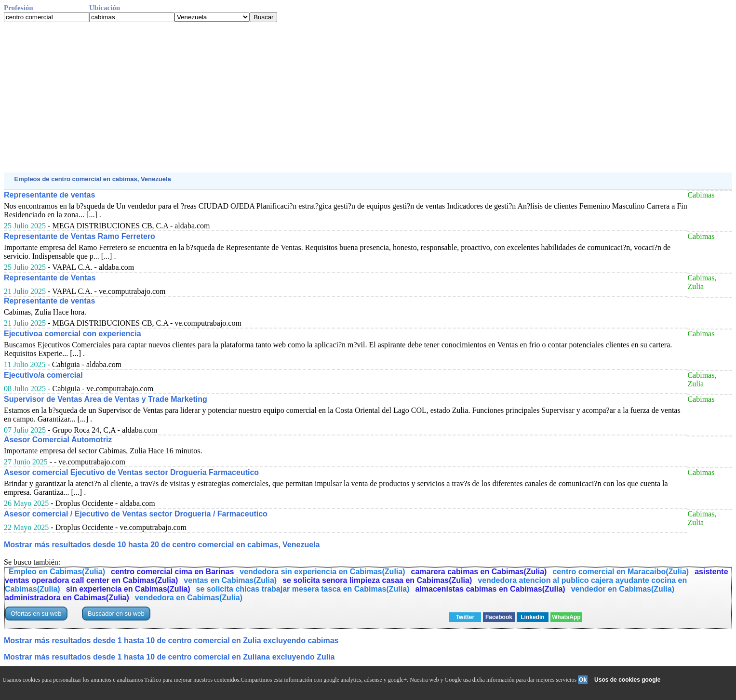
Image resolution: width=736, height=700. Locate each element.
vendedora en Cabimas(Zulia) (189, 598)
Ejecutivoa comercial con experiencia (73, 334)
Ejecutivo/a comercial (43, 375)
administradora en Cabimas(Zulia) (67, 598)
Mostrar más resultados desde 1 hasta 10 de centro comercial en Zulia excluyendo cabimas (171, 641)
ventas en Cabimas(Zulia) (230, 580)
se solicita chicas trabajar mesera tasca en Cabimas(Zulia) (303, 589)
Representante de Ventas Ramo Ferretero (80, 236)
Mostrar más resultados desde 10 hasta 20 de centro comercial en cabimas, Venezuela (162, 545)
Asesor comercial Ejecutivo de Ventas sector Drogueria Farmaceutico (131, 472)
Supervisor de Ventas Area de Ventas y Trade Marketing (106, 399)
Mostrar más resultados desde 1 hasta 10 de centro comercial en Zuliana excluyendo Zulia (169, 657)
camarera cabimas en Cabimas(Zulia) (479, 572)
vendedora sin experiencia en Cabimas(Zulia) (322, 572)
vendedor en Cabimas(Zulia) (623, 589)
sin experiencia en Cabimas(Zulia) (128, 589)
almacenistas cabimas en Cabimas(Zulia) (490, 589)
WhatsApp (566, 617)
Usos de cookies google (627, 680)
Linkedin (532, 617)
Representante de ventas (49, 195)
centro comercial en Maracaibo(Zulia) (621, 572)
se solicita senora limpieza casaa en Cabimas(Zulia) (377, 580)
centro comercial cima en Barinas (172, 572)
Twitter (465, 617)
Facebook (499, 617)
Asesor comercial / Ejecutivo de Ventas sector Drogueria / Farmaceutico (136, 514)
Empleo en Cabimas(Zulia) (57, 572)
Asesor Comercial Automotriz (58, 440)
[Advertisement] (293, 97)
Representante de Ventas (50, 278)
